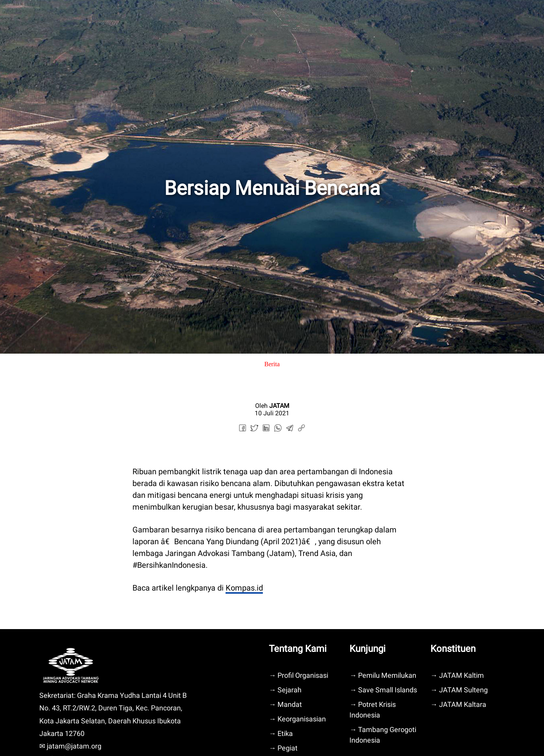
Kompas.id (244, 588)
